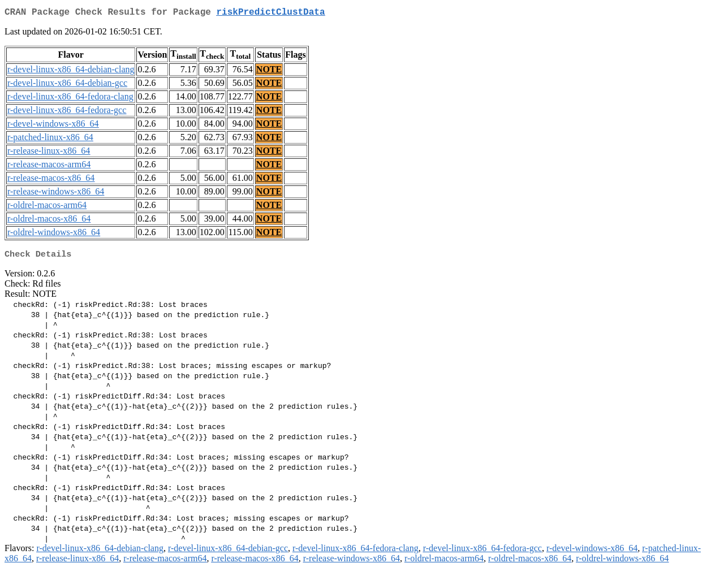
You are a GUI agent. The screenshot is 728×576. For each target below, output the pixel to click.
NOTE (269, 72)
